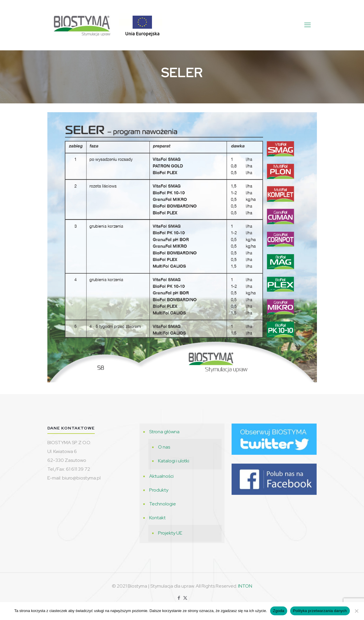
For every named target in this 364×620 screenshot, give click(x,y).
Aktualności (161, 476)
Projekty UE (170, 533)
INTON (245, 586)
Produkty (159, 490)
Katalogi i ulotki (174, 461)
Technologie (163, 504)
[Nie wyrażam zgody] (357, 611)
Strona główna (164, 432)
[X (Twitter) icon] (185, 598)
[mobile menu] (308, 25)
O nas (164, 447)
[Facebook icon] (179, 598)
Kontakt (157, 518)
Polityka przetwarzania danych (320, 611)
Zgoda (279, 611)
